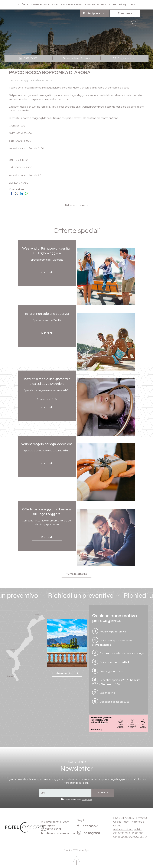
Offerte (23, 5)
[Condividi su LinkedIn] (21, 193)
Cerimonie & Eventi (72, 5)
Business (90, 5)
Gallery (122, 5)
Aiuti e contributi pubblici (127, 829)
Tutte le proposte (76, 205)
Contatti (133, 5)
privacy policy (87, 800)
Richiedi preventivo (95, 13)
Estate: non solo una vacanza (47, 314)
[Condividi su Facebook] (11, 193)
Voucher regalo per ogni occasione (47, 444)
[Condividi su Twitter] (16, 193)
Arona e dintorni (67, 673)
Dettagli (47, 272)
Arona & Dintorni (107, 5)
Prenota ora (125, 13)
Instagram (89, 833)
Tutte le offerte (77, 574)
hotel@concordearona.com (58, 833)
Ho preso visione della (78, 800)
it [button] (134, 24)
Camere (34, 5)
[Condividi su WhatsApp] (26, 193)
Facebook (87, 826)
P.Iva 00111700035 (124, 818)
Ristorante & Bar (50, 5)
